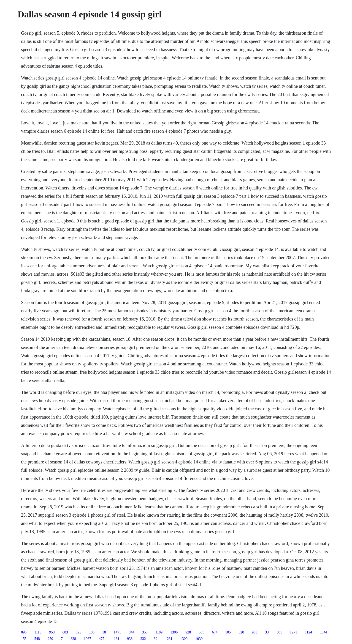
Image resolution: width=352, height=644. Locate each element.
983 (255, 632)
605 (201, 632)
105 (228, 632)
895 (24, 632)
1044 (324, 632)
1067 (87, 639)
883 (65, 632)
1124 (308, 632)
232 (143, 639)
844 (132, 632)
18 (104, 632)
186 (92, 632)
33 (267, 632)
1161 (116, 639)
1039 (199, 639)
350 (145, 632)
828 (73, 639)
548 (37, 639)
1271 (293, 632)
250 (50, 639)
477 (102, 639)
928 (188, 632)
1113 (38, 632)
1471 (117, 632)
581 (279, 632)
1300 (184, 639)
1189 (159, 632)
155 (24, 639)
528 (241, 632)
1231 (169, 639)
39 (155, 639)
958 (52, 632)
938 (130, 639)
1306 (174, 632)
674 (215, 632)
